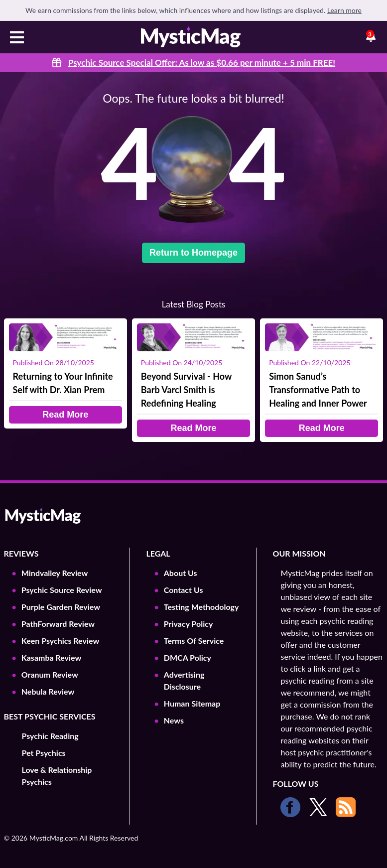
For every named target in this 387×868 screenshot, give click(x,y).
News (174, 720)
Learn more (344, 10)
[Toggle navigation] (17, 38)
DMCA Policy (188, 657)
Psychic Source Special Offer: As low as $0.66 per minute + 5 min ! (202, 63)
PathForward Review (58, 624)
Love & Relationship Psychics (57, 776)
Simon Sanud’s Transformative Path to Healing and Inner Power (318, 390)
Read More (65, 415)
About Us (181, 573)
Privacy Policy (189, 624)
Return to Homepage (193, 253)
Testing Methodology (201, 607)
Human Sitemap (192, 703)
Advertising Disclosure (184, 680)
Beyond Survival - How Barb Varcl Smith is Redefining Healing (186, 390)
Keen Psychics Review (60, 641)
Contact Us (184, 590)
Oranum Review (50, 674)
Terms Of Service (194, 641)
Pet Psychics (44, 753)
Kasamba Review (52, 657)
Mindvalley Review (55, 573)
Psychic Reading (50, 736)
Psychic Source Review (62, 590)
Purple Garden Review (61, 607)
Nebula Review (48, 691)
